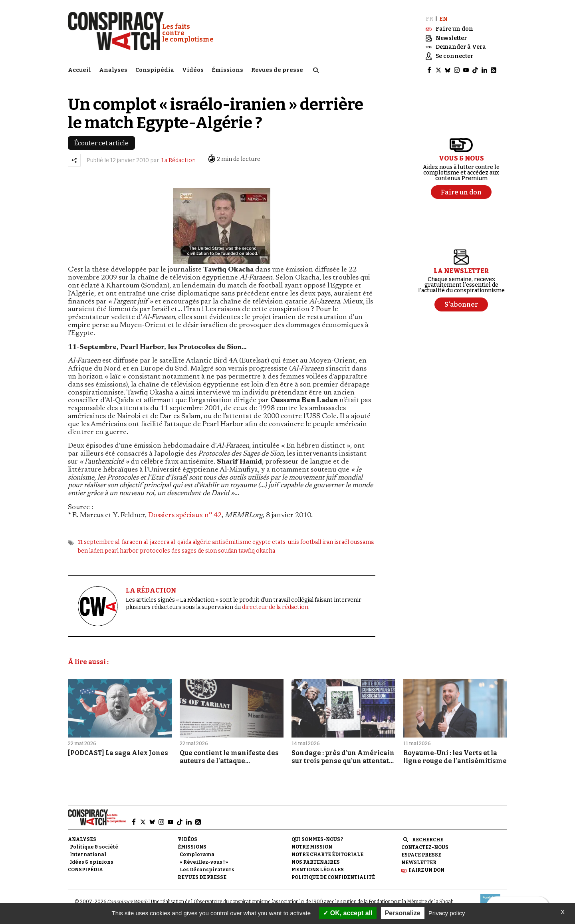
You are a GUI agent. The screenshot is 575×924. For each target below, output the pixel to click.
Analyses (113, 70)
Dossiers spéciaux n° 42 (185, 516)
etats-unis (286, 542)
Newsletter (419, 863)
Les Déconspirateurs (207, 870)
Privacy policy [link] (447, 913)
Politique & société (94, 847)
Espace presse (421, 855)
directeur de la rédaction (275, 607)
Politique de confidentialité (333, 877)
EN (443, 19)
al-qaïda (181, 542)
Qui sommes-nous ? (317, 839)
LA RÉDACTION (151, 590)
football (311, 542)
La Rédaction (178, 160)
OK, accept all (348, 913)
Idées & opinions (92, 862)
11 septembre (96, 542)
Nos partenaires (316, 862)
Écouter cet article (101, 143)
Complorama (197, 855)
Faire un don (426, 870)
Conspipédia (155, 70)
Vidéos (193, 70)
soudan (228, 551)
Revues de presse (277, 70)
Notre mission (312, 847)
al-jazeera (156, 542)
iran (328, 542)
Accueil (79, 70)
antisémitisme (232, 542)
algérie (202, 542)
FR (429, 19)
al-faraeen (129, 542)
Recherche (428, 840)
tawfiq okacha (257, 551)
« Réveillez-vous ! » (204, 862)
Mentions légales (318, 870)
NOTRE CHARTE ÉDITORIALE (327, 855)
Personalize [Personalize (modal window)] (403, 913)
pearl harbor (122, 551)
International (88, 855)
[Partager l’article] (74, 160)
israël (342, 542)
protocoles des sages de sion (178, 551)
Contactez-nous (425, 847)
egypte (262, 542)
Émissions (227, 70)
